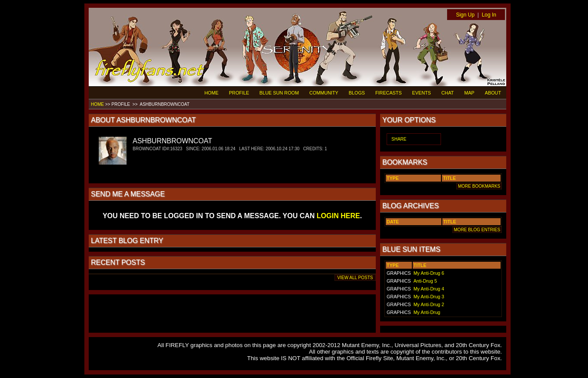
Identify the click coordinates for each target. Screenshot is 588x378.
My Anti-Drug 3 (429, 297)
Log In (489, 15)
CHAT (448, 93)
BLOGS (357, 93)
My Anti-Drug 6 (429, 273)
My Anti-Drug (427, 312)
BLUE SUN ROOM (279, 93)
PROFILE (239, 93)
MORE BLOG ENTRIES (477, 230)
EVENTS (422, 93)
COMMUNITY (324, 93)
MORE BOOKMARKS (479, 186)
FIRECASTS (389, 93)
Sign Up (465, 15)
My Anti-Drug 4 (429, 289)
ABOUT (493, 93)
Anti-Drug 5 (425, 281)
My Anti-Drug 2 (429, 304)
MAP (469, 93)
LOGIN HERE (338, 216)
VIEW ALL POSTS (355, 278)
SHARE (399, 139)
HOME (211, 93)
